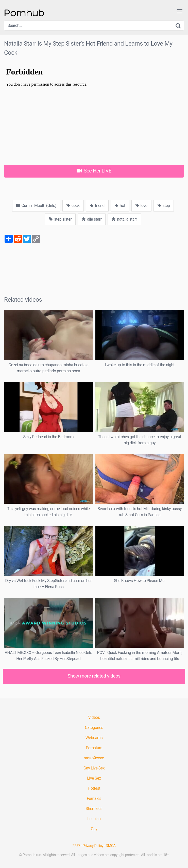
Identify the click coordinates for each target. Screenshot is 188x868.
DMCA (111, 846)
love (141, 206)
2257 (76, 846)
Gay (94, 829)
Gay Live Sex (94, 768)
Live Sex (94, 778)
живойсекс (94, 758)
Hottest (94, 788)
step (164, 206)
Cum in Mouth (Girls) (36, 206)
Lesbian (94, 819)
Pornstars (94, 748)
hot (120, 206)
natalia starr (124, 219)
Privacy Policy (93, 846)
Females (94, 798)
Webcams (94, 738)
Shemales (94, 809)
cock (73, 206)
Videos (94, 717)
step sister (60, 219)
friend (97, 206)
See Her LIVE (94, 171)
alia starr (92, 219)
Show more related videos (94, 676)
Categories (94, 728)
